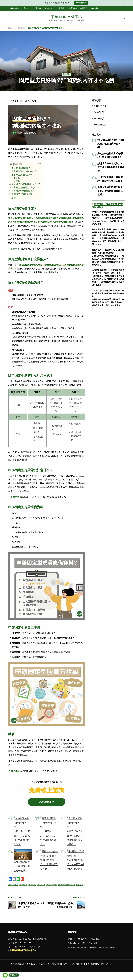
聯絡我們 (95, 8)
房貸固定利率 (41, 885)
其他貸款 (66, 74)
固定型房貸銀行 (13, 885)
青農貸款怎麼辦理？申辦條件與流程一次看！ (22, 866)
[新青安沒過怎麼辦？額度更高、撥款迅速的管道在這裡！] (76, 823)
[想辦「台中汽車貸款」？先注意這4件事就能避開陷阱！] (23, 823)
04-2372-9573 (26, 943)
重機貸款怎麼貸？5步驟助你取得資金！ (49, 865)
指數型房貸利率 (70, 885)
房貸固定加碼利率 (52, 885)
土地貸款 (37, 8)
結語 (14, 198)
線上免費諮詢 (81, 3)
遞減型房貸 (79, 885)
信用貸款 (60, 8)
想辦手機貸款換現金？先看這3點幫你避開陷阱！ (75, 865)
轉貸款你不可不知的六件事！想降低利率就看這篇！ (44, 497)
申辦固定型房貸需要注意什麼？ (26, 188)
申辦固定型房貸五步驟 (22, 194)
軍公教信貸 (99, 119)
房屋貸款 (26, 8)
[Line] (5, 975)
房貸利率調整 (32, 885)
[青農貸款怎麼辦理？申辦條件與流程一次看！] (23, 855)
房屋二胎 (72, 939)
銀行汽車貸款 (100, 106)
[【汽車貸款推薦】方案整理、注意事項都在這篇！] (49, 823)
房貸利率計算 (23, 885)
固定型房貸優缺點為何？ (23, 175)
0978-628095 (26, 939)
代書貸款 (49, 8)
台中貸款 (82, 943)
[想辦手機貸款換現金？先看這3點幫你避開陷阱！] (76, 854)
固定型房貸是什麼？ (21, 168)
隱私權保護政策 (83, 964)
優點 (18, 178)
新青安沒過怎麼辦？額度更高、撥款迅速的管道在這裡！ (110, 191)
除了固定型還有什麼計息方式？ (26, 184)
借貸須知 (72, 8)
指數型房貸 (61, 885)
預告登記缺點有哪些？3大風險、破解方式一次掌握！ (111, 144)
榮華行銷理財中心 (67, 17)
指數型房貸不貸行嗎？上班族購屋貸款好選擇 (41, 249)
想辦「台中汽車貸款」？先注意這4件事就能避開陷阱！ (111, 167)
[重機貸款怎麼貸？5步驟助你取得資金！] (49, 854)
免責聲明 (95, 964)
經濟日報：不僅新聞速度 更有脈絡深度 (107, 206)
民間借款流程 (17, 964)
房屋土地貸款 (100, 125)
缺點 (18, 181)
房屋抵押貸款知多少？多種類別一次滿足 (39, 771)
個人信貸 (93, 943)
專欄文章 (84, 8)
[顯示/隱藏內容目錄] (39, 164)
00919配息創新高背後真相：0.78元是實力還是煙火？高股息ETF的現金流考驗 (108, 294)
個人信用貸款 (100, 112)
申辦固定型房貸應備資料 (23, 191)
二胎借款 (72, 943)
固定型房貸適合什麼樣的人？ (25, 171)
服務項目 (14, 8)
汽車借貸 (95, 939)
